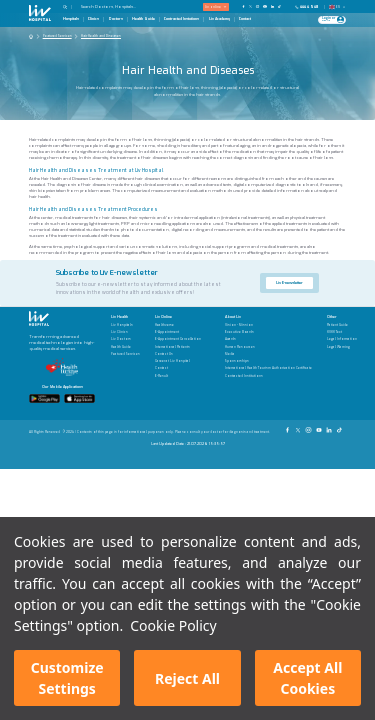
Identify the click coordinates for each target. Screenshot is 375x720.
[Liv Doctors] (125, 339)
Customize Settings (67, 678)
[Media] (268, 354)
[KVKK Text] (342, 332)
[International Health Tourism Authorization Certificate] (268, 368)
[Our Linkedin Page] (272, 6)
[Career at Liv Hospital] (178, 361)
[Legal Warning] (342, 347)
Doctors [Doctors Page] (116, 19)
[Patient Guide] (342, 325)
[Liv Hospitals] (125, 325)
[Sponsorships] (268, 361)
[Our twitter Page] (250, 6)
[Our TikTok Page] (282, 6)
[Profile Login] (340, 19)
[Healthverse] (178, 325)
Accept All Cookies (307, 678)
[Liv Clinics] (125, 332)
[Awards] (268, 339)
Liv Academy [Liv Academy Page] (219, 19)
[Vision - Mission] (268, 325)
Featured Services (57, 36)
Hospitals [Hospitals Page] (71, 19)
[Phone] (308, 7)
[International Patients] (178, 347)
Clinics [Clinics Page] (93, 19)
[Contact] (178, 368)
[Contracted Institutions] (268, 376)
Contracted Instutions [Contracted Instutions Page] (181, 19)
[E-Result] (178, 376)
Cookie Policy (173, 625)
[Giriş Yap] (329, 20)
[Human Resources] (268, 347)
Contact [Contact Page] (245, 19)
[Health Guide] (125, 347)
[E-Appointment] (178, 332)
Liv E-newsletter (289, 282)
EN (338, 7)
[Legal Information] (342, 339)
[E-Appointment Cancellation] (178, 339)
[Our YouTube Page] (264, 6)
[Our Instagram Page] (257, 6)
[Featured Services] (125, 354)
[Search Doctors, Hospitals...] (117, 6)
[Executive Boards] (268, 332)
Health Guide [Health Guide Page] (143, 19)
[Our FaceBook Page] (243, 6)
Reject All (187, 678)
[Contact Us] (178, 354)
